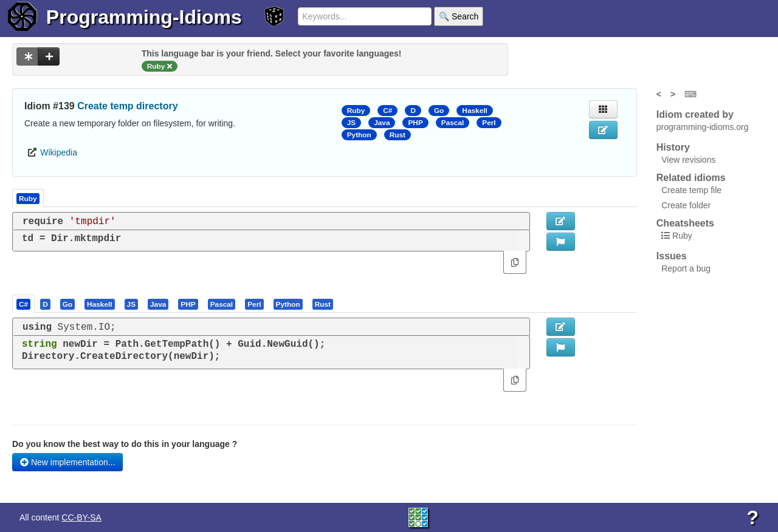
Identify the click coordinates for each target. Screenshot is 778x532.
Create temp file (691, 190)
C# (387, 111)
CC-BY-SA (81, 517)
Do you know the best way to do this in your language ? (125, 444)
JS (351, 123)
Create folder (686, 205)
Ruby (356, 111)
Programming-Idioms (144, 17)
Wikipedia (59, 152)
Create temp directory (127, 106)
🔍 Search (459, 16)
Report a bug (686, 268)
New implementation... (67, 462)
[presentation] (23, 304)
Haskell (474, 111)
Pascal (453, 123)
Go (439, 111)
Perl (489, 123)
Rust (398, 135)
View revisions (688, 160)
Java (382, 123)
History (673, 147)
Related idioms (691, 178)
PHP (415, 123)
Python (359, 135)
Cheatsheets (685, 223)
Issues (672, 256)
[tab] (24, 304)
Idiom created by (695, 114)
